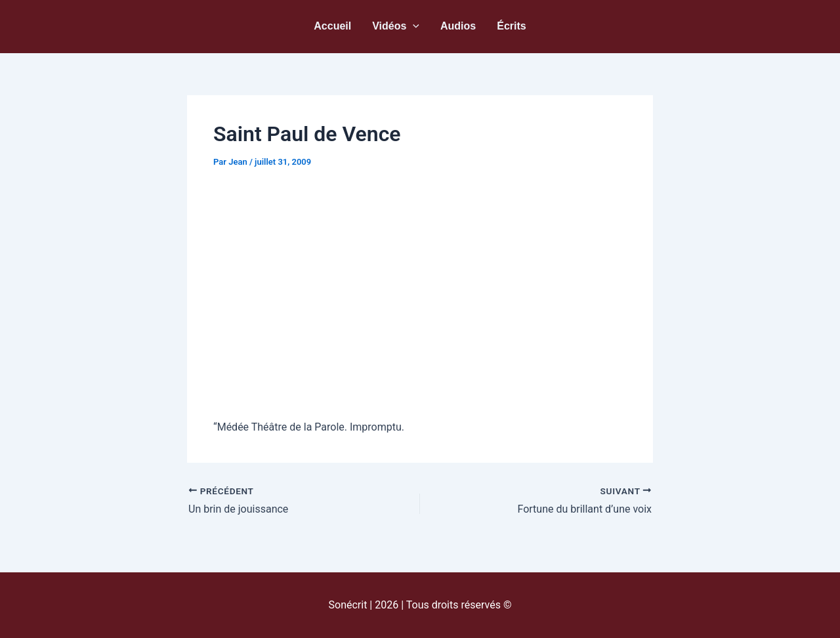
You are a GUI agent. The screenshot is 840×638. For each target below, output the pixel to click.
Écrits (511, 26)
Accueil (332, 26)
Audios (458, 26)
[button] (413, 26)
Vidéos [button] (396, 26)
